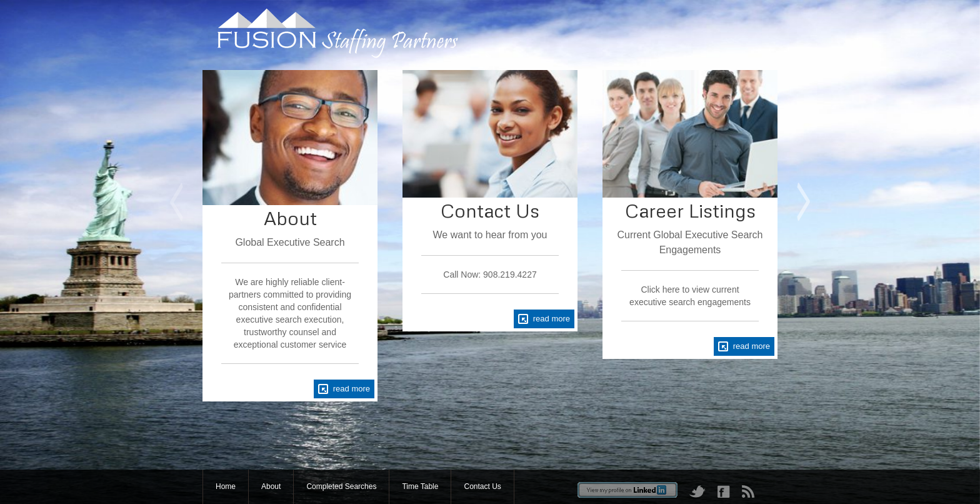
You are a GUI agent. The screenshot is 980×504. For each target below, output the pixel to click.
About (271, 486)
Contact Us (482, 486)
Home (226, 486)
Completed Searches (341, 486)
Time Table (420, 486)
